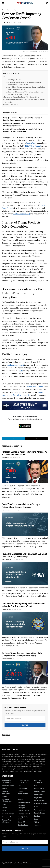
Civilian (4, 808)
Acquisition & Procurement (6, 781)
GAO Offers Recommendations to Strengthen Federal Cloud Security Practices (27, 88)
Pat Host (7, 23)
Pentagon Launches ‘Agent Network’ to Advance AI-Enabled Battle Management (26, 83)
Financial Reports (24, 814)
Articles (4, 788)
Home (4, 10)
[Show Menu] (3, 3)
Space (36, 819)
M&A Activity (39, 801)
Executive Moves (24, 803)
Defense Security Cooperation (24, 781)
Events (20, 800)
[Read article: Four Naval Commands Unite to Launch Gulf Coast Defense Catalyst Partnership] (25, 574)
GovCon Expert (23, 825)
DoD (19, 797)
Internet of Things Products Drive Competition (22, 97)
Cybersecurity (11, 10)
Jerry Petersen (8, 659)
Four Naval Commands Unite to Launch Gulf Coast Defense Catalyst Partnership (26, 93)
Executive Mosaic (17, 863)
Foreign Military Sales (24, 818)
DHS (20, 785)
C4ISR (4, 805)
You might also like (15, 80)
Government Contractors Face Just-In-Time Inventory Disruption (25, 101)
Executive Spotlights (21, 807)
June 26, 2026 (17, 458)
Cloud (4, 811)
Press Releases (39, 813)
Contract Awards (8, 814)
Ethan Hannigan (8, 560)
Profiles (37, 816)
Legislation (38, 798)
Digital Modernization (23, 792)
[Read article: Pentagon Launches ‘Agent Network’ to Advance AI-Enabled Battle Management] (25, 472)
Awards (4, 797)
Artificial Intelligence (6, 792)
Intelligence (39, 795)
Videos (37, 822)
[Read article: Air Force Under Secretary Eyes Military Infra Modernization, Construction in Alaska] (25, 673)
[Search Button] (47, 3)
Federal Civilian (24, 811)
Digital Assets (23, 788)
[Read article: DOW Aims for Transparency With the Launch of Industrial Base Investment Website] (25, 623)
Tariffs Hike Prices (11, 105)
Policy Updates (39, 810)
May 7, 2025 (17, 23)
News (36, 807)
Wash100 (37, 825)
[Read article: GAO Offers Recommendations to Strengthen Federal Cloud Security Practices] (25, 524)
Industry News (39, 791)
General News (23, 822)
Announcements (8, 785)
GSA (36, 785)
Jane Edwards (7, 458)
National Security (40, 804)
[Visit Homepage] (25, 3)
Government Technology (39, 781)
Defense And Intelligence (6, 821)
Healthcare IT (39, 788)
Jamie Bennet (7, 609)
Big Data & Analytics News (7, 801)
